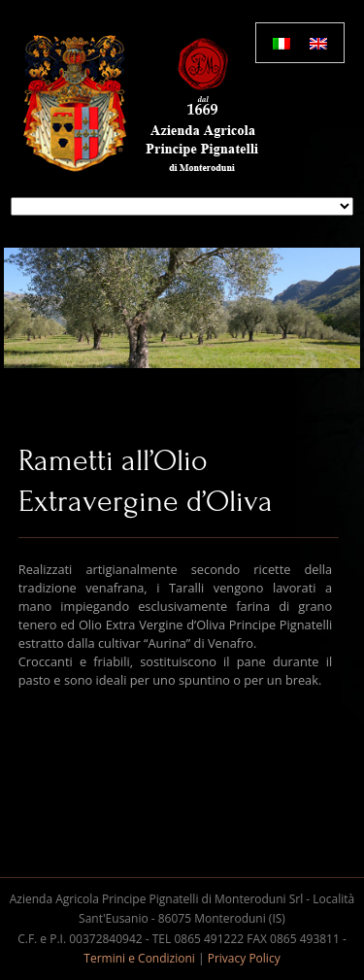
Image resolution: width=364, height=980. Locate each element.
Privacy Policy (244, 958)
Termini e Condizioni (139, 958)
